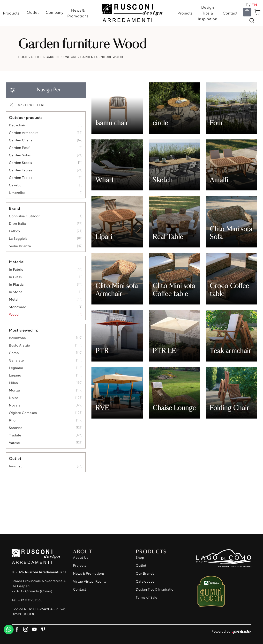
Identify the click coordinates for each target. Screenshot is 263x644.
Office (37, 57)
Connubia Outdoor (24, 216)
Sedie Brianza (20, 246)
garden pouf (19, 148)
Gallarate (16, 360)
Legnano (16, 368)
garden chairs (21, 140)
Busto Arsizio (19, 345)
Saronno (16, 428)
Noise (14, 398)
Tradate (15, 435)
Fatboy (15, 231)
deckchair (17, 125)
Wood (14, 315)
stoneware (18, 307)
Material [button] (17, 262)
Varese (14, 443)
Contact (230, 13)
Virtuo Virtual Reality (90, 582)
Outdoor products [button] (26, 117)
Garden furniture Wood (102, 57)
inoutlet (15, 466)
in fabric (16, 270)
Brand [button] (15, 208)
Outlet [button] (15, 458)
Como (14, 353)
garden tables (21, 170)
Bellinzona (17, 338)
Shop (140, 558)
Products (11, 13)
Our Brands (145, 574)
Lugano (15, 375)
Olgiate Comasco (23, 413)
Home (23, 57)
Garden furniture (61, 57)
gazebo (15, 185)
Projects (185, 13)
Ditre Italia (17, 224)
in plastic (16, 285)
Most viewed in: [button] (23, 330)
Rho (12, 420)
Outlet (33, 12)
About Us (81, 558)
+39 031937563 (30, 600)
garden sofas (20, 155)
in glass (15, 277)
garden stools (20, 163)
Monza (14, 390)
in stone (16, 292)
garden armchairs (24, 133)
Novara (15, 405)
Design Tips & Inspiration (208, 13)
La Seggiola (18, 239)
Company (54, 12)
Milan (13, 383)
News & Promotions (78, 13)
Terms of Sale (147, 597)
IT (247, 5)
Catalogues (145, 582)
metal (14, 300)
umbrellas (17, 193)
